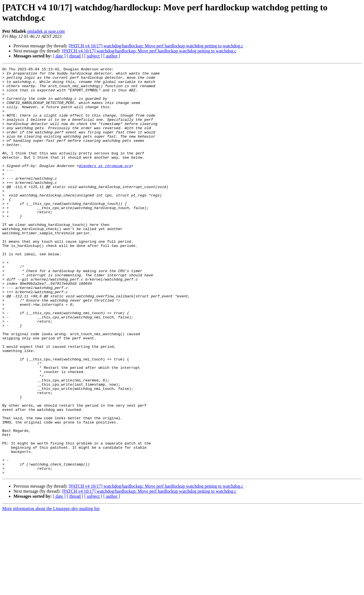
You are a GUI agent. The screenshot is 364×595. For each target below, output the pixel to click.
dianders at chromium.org (105, 186)
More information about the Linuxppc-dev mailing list (51, 590)
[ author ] (112, 56)
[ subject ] (93, 56)
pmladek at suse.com (46, 31)
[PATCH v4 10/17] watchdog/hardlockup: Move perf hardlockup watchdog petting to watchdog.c (156, 46)
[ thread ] (75, 56)
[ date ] (59, 56)
